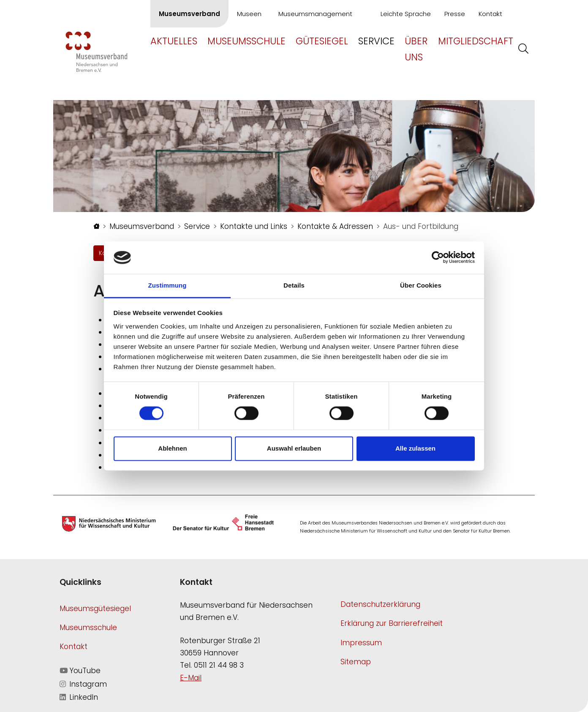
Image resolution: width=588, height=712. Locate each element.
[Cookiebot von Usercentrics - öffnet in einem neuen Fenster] (438, 258)
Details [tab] (294, 285)
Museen (249, 14)
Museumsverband (189, 14)
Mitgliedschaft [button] (476, 41)
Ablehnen (172, 448)
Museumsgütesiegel (95, 609)
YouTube (80, 671)
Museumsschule (88, 628)
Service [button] (376, 41)
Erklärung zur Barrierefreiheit (392, 623)
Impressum (361, 643)
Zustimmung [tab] (167, 285)
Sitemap (356, 662)
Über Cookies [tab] (421, 285)
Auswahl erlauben (294, 448)
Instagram (83, 684)
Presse (455, 14)
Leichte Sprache (406, 14)
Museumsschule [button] (246, 41)
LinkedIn (79, 697)
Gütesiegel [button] (322, 41)
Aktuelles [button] (174, 41)
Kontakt (490, 14)
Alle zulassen (415, 448)
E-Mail (191, 678)
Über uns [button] (416, 49)
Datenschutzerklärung (380, 604)
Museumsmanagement (315, 14)
